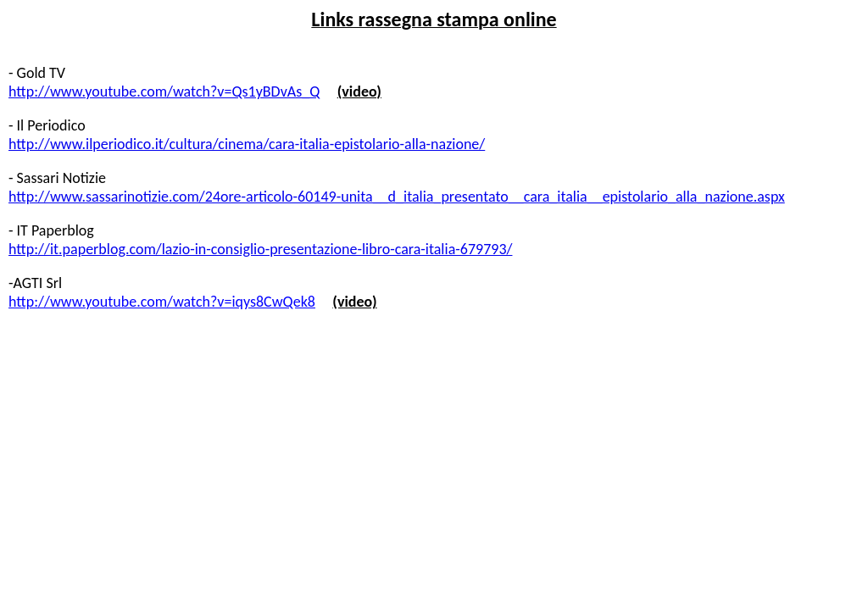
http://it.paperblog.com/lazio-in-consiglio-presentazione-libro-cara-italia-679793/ (260, 249)
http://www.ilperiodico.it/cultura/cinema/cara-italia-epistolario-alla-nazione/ (247, 144)
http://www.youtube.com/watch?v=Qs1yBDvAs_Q (164, 91)
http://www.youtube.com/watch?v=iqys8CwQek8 (162, 302)
